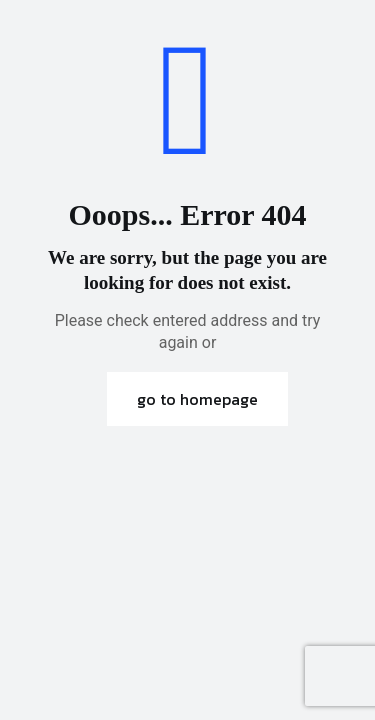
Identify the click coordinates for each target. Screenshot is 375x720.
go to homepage (197, 399)
